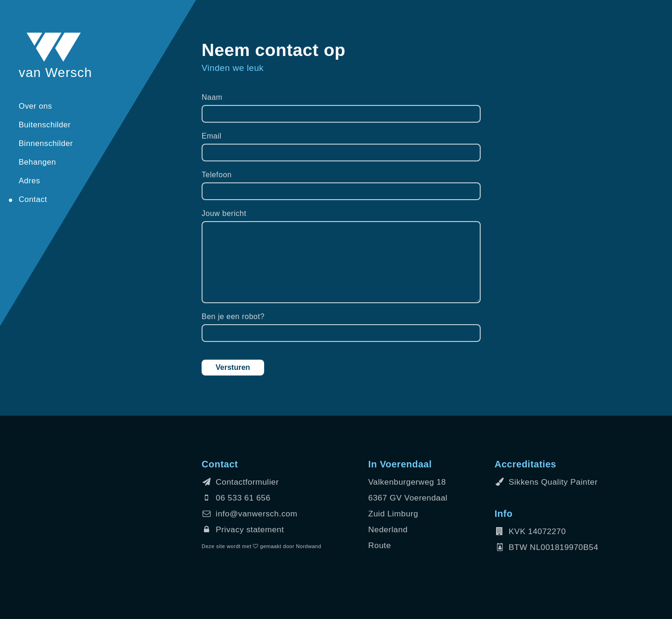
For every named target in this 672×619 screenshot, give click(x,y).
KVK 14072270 (530, 531)
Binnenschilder (46, 143)
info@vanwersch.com (249, 514)
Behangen (37, 162)
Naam (212, 97)
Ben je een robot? (233, 316)
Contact (33, 199)
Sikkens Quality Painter (546, 482)
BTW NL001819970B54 (546, 547)
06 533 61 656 (236, 498)
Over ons (35, 106)
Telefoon (217, 175)
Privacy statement (243, 529)
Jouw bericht (224, 213)
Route (380, 545)
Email (212, 136)
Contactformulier (240, 482)
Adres (29, 181)
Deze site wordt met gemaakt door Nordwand (261, 546)
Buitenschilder (45, 125)
